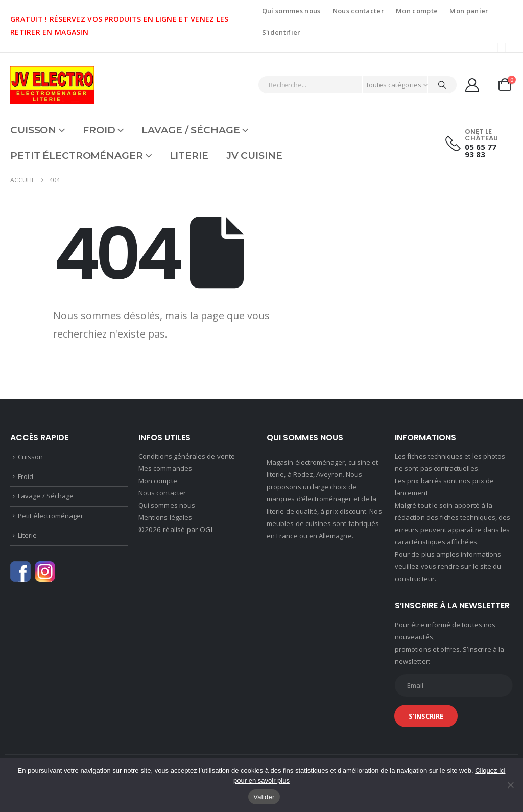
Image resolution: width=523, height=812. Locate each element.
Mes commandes (165, 468)
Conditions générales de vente (187, 456)
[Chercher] (442, 85)
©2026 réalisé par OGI (175, 529)
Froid (99, 130)
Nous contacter (359, 11)
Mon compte (417, 11)
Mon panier (469, 11)
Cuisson (33, 130)
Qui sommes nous (291, 11)
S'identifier (281, 32)
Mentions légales (165, 517)
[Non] (510, 785)
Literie (189, 156)
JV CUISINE (254, 156)
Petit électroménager (77, 156)
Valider (264, 797)
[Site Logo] (52, 85)
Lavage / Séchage (191, 130)
